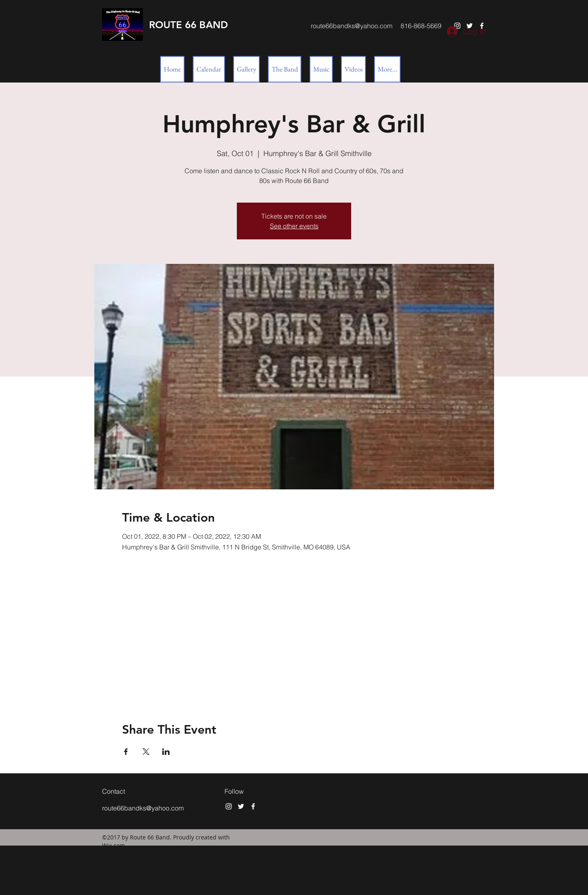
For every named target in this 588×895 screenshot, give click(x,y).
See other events (294, 226)
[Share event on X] (146, 752)
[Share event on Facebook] (126, 752)
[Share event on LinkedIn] (166, 752)
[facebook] (253, 806)
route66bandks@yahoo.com (352, 26)
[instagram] (229, 806)
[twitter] (241, 806)
